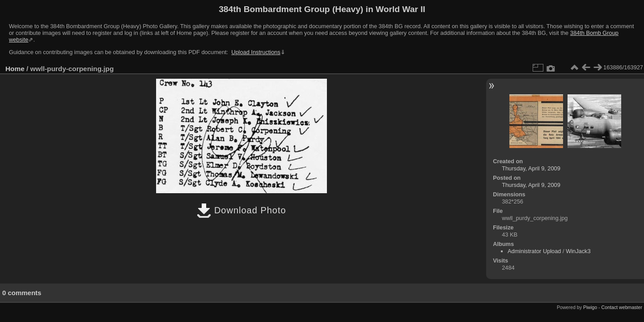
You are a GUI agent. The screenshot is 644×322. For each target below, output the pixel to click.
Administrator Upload (534, 251)
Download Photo (241, 210)
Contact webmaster (622, 307)
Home (15, 69)
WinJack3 (578, 251)
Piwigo (590, 307)
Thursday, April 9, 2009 (531, 168)
